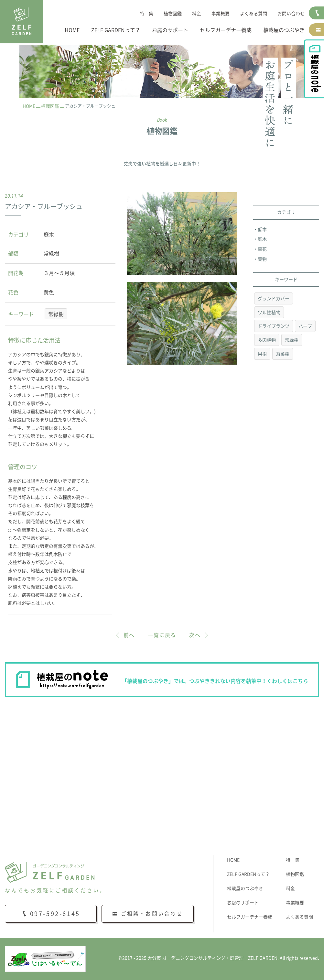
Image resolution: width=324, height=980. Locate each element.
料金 (197, 14)
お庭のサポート (170, 30)
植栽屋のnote (317, 76)
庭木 (262, 239)
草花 (262, 249)
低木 (262, 229)
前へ (129, 635)
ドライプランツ (274, 326)
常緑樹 (56, 314)
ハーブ (305, 326)
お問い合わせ (291, 14)
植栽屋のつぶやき (284, 30)
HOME (72, 30)
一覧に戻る (162, 635)
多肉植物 (267, 340)
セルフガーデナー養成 (226, 30)
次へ (195, 635)
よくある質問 (254, 14)
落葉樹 (283, 354)
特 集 (146, 14)
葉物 (262, 259)
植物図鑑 (173, 14)
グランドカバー (274, 299)
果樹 (262, 354)
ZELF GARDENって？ (116, 30)
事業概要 (221, 14)
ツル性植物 (269, 313)
